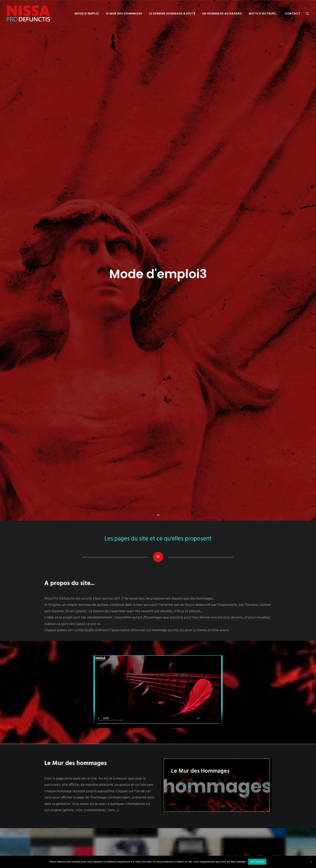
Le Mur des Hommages (124, 14)
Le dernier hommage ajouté (172, 14)
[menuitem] (87, 14)
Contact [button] (293, 14)
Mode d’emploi (87, 14)
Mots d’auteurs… (264, 14)
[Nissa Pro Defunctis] (28, 14)
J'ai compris (257, 862)
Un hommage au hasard (222, 14)
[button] (307, 14)
